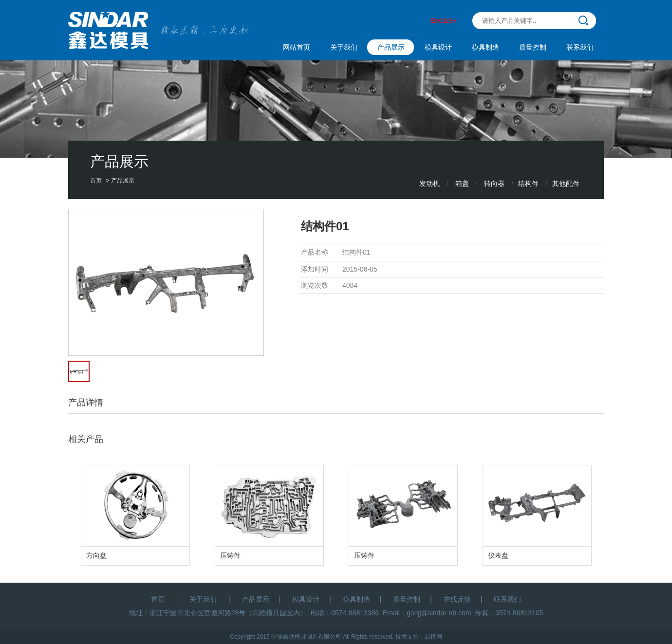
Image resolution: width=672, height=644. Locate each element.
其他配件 (566, 184)
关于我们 (344, 47)
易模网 (433, 637)
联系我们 (580, 47)
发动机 (429, 184)
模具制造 (485, 47)
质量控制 (533, 47)
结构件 (528, 184)
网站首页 (297, 47)
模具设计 (438, 47)
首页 (96, 181)
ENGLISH (444, 21)
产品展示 (391, 47)
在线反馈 (457, 599)
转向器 (494, 184)
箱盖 (462, 184)
